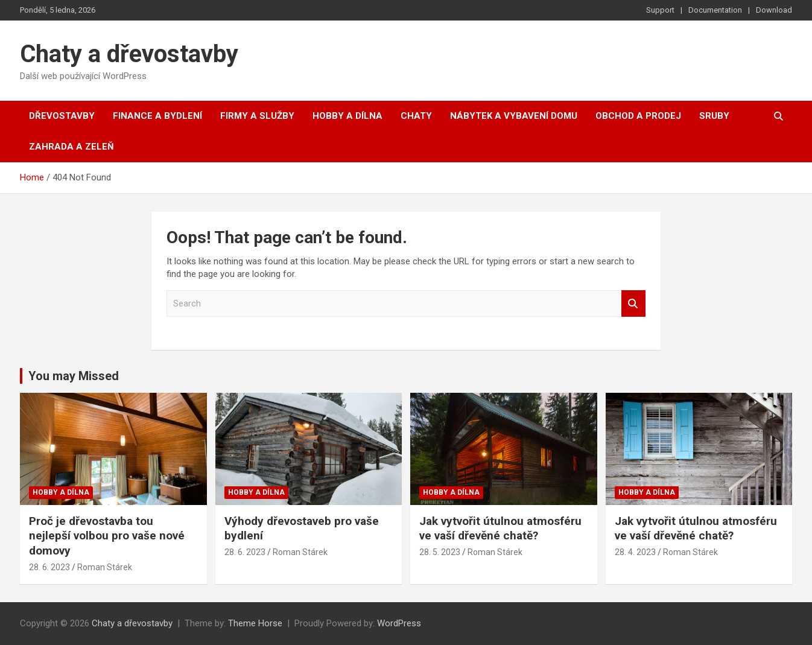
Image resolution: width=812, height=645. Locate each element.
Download (774, 10)
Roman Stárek (105, 567)
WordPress (399, 623)
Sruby (714, 116)
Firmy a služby (257, 116)
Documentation (715, 10)
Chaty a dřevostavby (129, 54)
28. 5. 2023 (440, 552)
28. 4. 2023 (635, 552)
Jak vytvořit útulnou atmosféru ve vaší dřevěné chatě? (500, 529)
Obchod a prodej (638, 116)
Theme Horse (255, 623)
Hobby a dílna (347, 116)
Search (633, 304)
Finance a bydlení (157, 116)
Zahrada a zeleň (71, 147)
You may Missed (74, 376)
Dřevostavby (62, 116)
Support (660, 10)
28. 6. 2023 (49, 567)
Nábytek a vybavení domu (514, 116)
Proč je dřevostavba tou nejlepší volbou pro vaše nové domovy (107, 536)
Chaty (416, 116)
